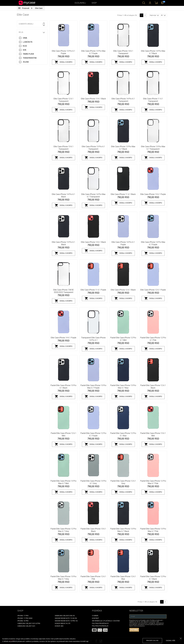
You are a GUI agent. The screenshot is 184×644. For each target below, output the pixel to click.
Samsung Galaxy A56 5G (65, 616)
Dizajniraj (80, 3)
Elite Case (39, 8)
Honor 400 (59, 626)
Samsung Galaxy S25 (26, 626)
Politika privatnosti (100, 623)
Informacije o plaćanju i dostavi (106, 621)
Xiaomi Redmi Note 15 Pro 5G (66, 621)
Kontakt (96, 618)
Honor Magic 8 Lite (63, 623)
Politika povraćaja (100, 626)
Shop (94, 3)
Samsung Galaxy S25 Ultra (29, 623)
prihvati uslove (152, 641)
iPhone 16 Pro (23, 621)
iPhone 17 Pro (23, 616)
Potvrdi (134, 630)
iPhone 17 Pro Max (25, 618)
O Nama (95, 616)
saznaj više (171, 641)
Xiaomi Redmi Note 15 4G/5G (66, 618)
